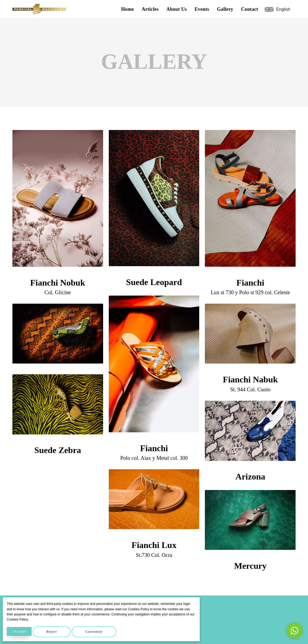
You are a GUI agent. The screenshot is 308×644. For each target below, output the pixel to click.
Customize (94, 632)
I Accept (19, 631)
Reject (52, 632)
